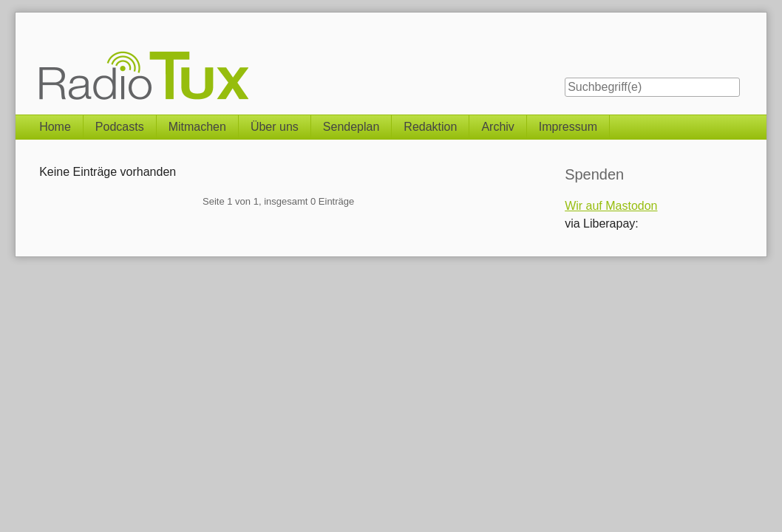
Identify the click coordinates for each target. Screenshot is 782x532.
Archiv (497, 127)
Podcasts (120, 127)
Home (55, 127)
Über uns (275, 127)
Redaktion (430, 127)
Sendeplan (351, 127)
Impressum (568, 127)
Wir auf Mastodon (611, 206)
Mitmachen (197, 127)
